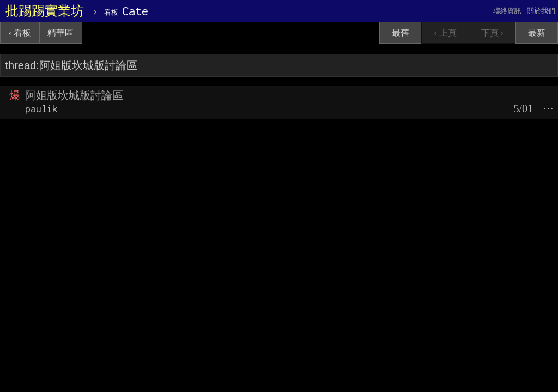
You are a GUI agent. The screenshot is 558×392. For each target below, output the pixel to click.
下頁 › (492, 33)
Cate (126, 11)
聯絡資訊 (507, 11)
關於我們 (541, 11)
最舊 (401, 33)
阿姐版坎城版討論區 (74, 95)
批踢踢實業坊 (45, 11)
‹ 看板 (20, 33)
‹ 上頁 (445, 33)
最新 (537, 33)
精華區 (60, 33)
